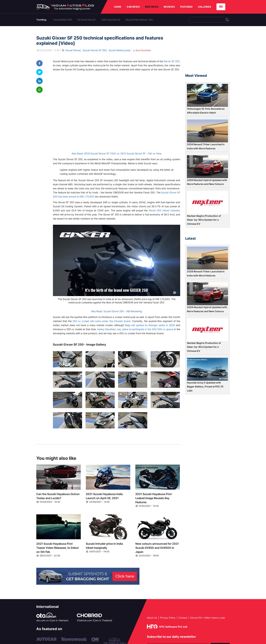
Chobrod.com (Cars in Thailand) (94, 620)
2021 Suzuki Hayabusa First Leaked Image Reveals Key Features (154, 498)
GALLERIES (205, 7)
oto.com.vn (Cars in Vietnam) (52, 620)
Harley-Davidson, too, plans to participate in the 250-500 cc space (135, 329)
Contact (183, 618)
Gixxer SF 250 (172, 61)
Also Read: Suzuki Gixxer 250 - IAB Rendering (117, 311)
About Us (152, 618)
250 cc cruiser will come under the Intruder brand (101, 321)
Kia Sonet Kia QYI (87, 20)
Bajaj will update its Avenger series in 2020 (150, 325)
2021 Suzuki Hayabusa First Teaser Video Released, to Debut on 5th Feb (58, 548)
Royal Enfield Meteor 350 (139, 20)
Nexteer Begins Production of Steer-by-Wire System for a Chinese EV (204, 220)
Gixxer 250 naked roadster (164, 210)
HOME (118, 7)
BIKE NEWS (152, 7)
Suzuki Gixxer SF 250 (95, 50)
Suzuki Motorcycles (119, 50)
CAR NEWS (133, 7)
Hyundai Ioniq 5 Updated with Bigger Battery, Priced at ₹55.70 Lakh (205, 387)
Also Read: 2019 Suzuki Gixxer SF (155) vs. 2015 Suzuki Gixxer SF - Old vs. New (117, 153)
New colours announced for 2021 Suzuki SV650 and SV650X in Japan (157, 548)
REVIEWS (169, 7)
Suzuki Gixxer (73, 50)
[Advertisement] (207, 51)
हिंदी (221, 7)
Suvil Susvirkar (142, 50)
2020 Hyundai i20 (111, 20)
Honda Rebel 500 (63, 20)
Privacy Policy (168, 618)
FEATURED (186, 7)
